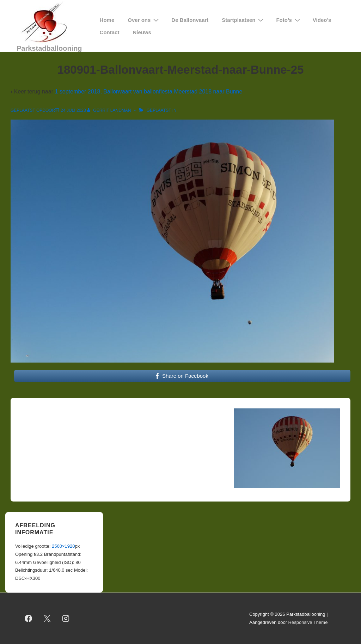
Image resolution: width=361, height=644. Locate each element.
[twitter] (47, 619)
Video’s (322, 20)
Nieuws (142, 32)
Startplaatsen (244, 20)
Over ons (144, 20)
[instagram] (66, 619)
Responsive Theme (308, 622)
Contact (110, 32)
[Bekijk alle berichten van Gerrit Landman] (110, 110)
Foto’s (289, 20)
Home (107, 20)
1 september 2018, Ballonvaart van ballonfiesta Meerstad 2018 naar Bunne (148, 92)
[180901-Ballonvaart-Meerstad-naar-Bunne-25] (73, 110)
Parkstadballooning (49, 48)
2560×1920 (63, 546)
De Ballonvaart (190, 20)
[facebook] (29, 619)
